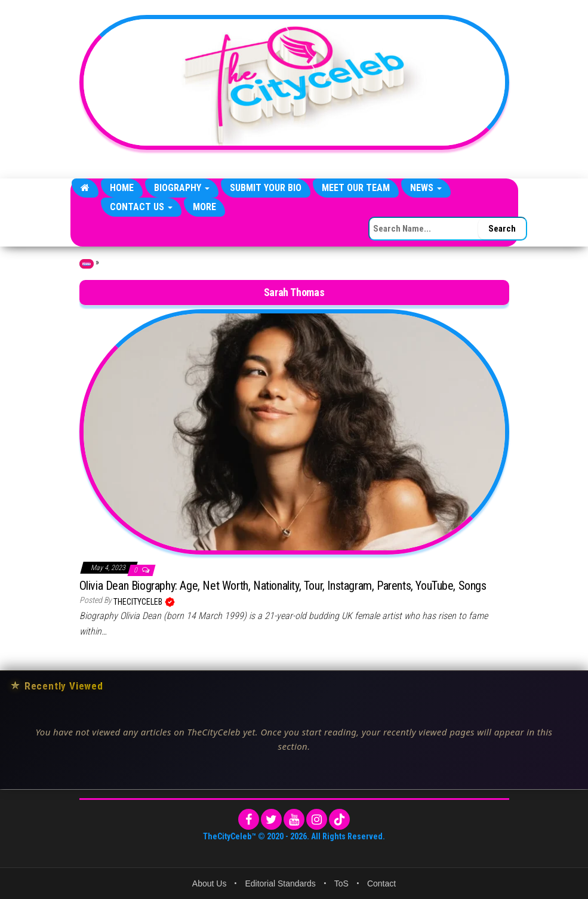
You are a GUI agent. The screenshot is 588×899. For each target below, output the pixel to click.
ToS (341, 883)
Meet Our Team (356, 188)
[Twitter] (271, 819)
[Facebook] (249, 819)
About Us (210, 883)
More (204, 207)
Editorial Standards (280, 883)
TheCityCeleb (139, 602)
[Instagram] (317, 819)
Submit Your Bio (266, 188)
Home (122, 188)
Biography (182, 188)
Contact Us (141, 207)
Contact (381, 883)
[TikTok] (339, 819)
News (426, 188)
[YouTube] (294, 819)
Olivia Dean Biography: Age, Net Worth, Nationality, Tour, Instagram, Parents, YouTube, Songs (283, 586)
